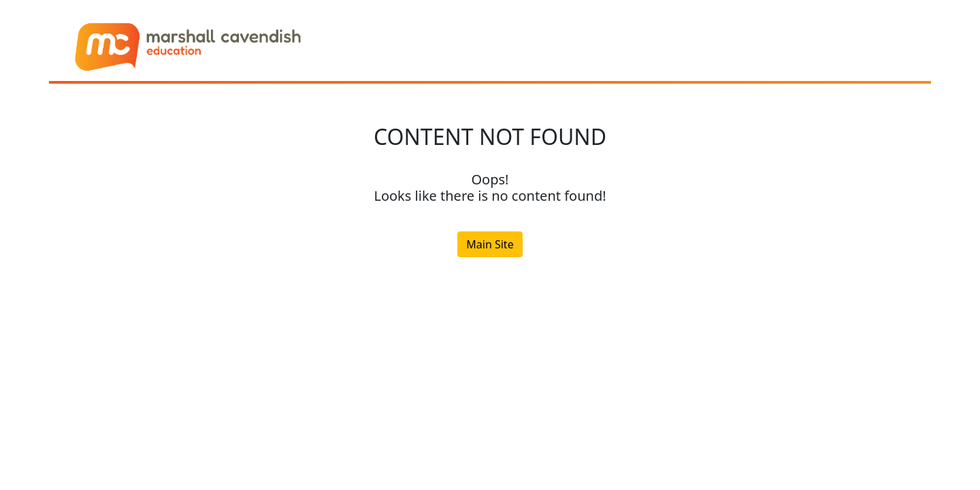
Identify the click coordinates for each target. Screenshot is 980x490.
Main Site (490, 244)
